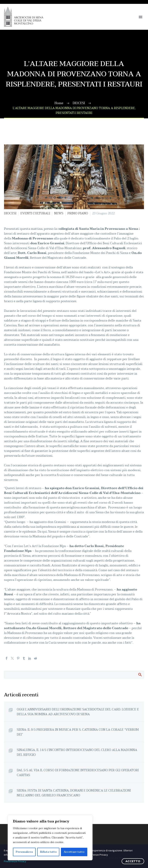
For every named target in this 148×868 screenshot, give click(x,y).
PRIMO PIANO (78, 213)
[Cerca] (74, 675)
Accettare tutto (74, 852)
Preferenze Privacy (15, 861)
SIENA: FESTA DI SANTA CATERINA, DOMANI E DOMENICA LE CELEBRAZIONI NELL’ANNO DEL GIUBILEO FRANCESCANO (74, 793)
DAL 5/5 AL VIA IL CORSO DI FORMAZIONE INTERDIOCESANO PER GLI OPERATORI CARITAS (78, 773)
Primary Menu (140, 17)
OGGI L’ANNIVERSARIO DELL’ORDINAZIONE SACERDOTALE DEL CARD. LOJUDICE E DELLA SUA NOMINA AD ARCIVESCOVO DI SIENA (78, 712)
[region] (50, 838)
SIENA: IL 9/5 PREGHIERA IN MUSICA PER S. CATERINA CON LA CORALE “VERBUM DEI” (78, 732)
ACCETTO (133, 861)
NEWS (59, 213)
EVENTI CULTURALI (35, 213)
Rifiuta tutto (48, 852)
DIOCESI (10, 213)
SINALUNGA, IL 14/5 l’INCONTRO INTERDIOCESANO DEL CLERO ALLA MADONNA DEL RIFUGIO (77, 752)
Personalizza (24, 852)
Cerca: (140, 675)
